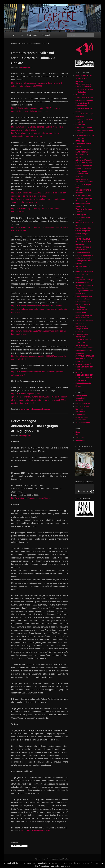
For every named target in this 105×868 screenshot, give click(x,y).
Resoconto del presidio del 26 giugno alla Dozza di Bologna (84, 97)
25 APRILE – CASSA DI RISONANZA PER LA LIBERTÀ (84, 359)
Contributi (79, 401)
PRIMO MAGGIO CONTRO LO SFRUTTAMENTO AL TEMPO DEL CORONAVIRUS (84, 340)
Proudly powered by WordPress (59, 859)
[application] (85, 489)
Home (14, 35)
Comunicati (46, 35)
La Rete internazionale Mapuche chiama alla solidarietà (84, 351)
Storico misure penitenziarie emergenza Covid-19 (84, 312)
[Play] (79, 491)
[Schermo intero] (93, 491)
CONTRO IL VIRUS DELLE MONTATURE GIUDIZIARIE (84, 242)
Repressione (80, 414)
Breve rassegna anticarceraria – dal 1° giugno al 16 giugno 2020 (35, 426)
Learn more (66, 866)
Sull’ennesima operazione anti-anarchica (82, 174)
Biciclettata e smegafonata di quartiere (82, 329)
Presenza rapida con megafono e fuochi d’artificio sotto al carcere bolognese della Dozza (84, 302)
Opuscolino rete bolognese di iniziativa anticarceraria (84, 291)
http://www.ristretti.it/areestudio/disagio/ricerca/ (31, 498)
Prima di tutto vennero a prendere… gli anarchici (84, 274)
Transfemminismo (83, 423)
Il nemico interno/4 (83, 253)
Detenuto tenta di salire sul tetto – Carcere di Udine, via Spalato (33, 58)
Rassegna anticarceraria (41, 409)
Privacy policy (40, 859)
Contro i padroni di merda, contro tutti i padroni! (83, 217)
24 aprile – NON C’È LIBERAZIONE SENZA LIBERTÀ (84, 367)
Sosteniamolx (32, 35)
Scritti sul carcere (82, 417)
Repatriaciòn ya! (82, 201)
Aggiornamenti (26, 409)
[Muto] (91, 491)
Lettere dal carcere (83, 403)
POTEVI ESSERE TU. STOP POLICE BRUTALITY (84, 78)
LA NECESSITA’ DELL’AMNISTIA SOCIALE (82, 155)
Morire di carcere (82, 318)
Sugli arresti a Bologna (85, 280)
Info (22, 35)
